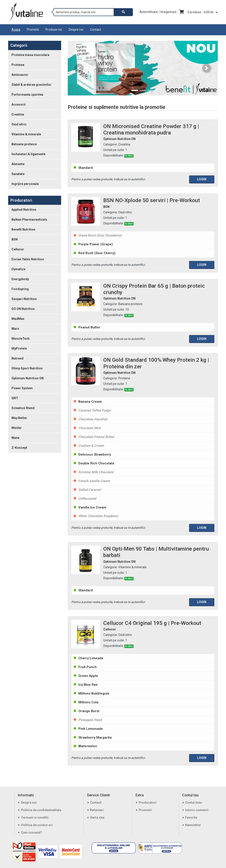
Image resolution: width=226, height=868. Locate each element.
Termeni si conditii (35, 818)
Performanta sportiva (27, 95)
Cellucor (18, 249)
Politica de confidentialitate (41, 810)
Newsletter (193, 825)
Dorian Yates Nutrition (28, 259)
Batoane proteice (24, 144)
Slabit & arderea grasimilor (31, 85)
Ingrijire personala (25, 184)
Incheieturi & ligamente (28, 154)
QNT (15, 398)
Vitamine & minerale (26, 134)
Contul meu (193, 803)
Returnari (97, 810)
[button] (79, 68)
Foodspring (20, 289)
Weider (17, 428)
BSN (15, 239)
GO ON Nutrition (23, 309)
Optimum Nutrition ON (28, 378)
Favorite (191, 818)
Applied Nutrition (24, 210)
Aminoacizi (20, 75)
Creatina (18, 114)
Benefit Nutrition (23, 229)
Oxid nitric (19, 124)
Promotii (33, 30)
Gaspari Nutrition (24, 299)
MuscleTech (21, 339)
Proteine (18, 65)
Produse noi (54, 30)
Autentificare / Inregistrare (158, 12)
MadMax (18, 319)
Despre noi (76, 30)
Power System (22, 388)
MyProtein (19, 348)
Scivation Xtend (23, 408)
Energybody (20, 279)
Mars (15, 329)
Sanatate (18, 174)
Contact (96, 30)
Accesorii (19, 104)
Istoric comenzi (197, 810)
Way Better (19, 418)
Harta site (97, 818)
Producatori (148, 803)
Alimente (18, 164)
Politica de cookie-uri (37, 825)
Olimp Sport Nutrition (27, 368)
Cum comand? (32, 833)
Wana (15, 438)
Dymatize (18, 269)
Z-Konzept (19, 448)
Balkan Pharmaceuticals (29, 220)
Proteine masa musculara (30, 55)
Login (202, 179)
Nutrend (17, 358)
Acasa (16, 30)
